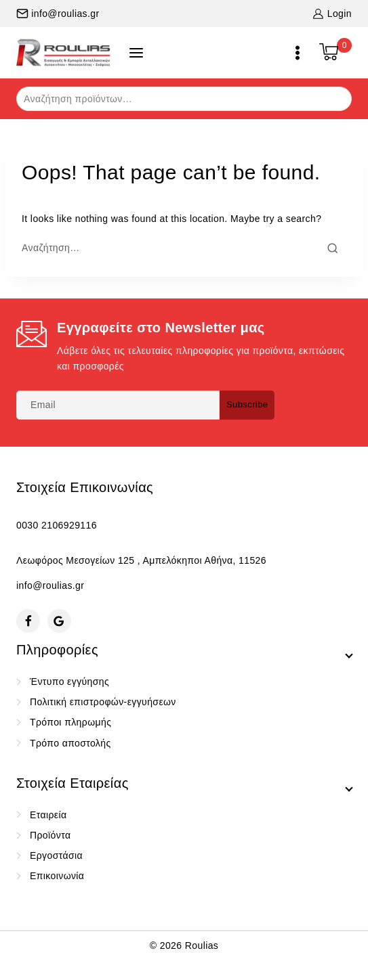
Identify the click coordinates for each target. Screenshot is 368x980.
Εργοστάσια (56, 855)
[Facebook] (28, 621)
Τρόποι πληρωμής (70, 722)
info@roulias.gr (50, 585)
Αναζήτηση (333, 98)
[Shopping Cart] (335, 53)
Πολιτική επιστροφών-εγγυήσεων (103, 702)
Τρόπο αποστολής (70, 743)
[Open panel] (136, 53)
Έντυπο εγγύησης (69, 682)
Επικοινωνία (57, 876)
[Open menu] (298, 53)
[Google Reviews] (59, 621)
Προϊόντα (50, 835)
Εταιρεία (48, 815)
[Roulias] (64, 52)
